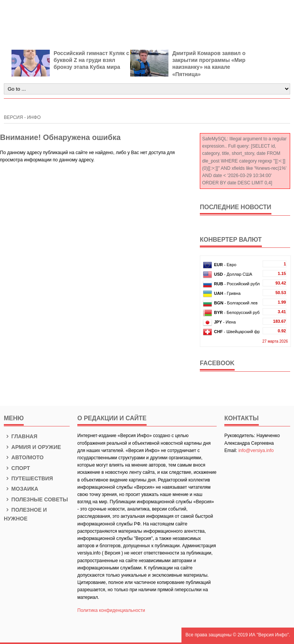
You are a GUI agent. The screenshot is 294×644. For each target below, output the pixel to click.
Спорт (17, 468)
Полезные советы (36, 499)
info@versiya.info (256, 450)
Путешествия (28, 478)
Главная (21, 436)
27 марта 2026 (275, 341)
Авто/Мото (24, 457)
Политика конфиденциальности (111, 610)
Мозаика (21, 489)
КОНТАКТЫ (242, 418)
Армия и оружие (32, 447)
